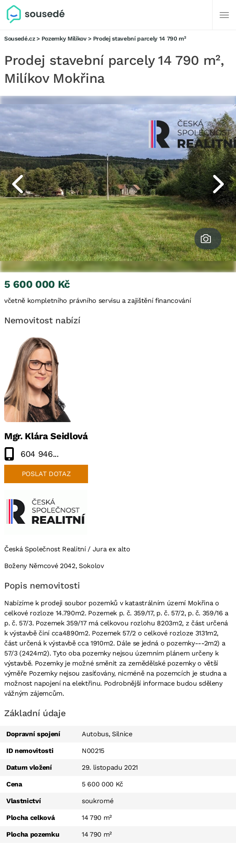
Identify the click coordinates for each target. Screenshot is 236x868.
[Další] (224, 15)
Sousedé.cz (20, 38)
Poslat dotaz (46, 474)
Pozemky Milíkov (64, 38)
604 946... (40, 454)
